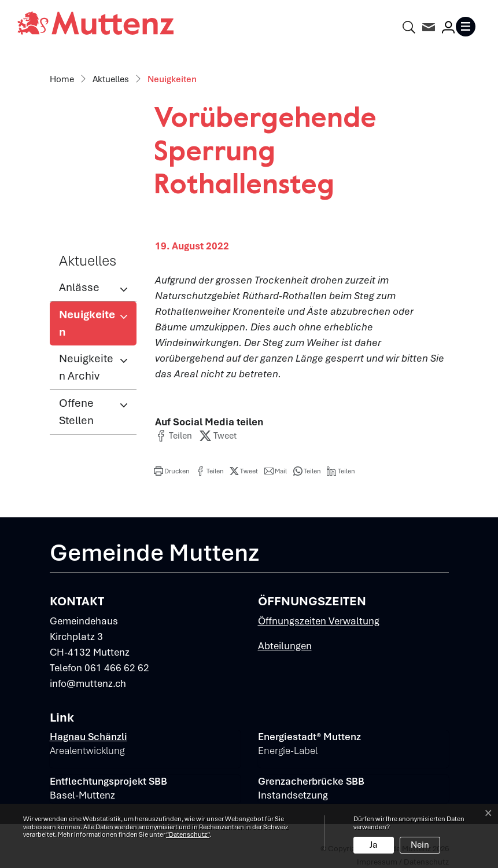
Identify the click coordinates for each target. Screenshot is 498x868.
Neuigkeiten (97, 326)
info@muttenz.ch (88, 683)
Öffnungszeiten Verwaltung (319, 621)
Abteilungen (285, 646)
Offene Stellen (76, 412)
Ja (374, 845)
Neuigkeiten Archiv (86, 367)
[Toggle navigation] (468, 27)
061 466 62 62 (117, 668)
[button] (174, 436)
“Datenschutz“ (188, 834)
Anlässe (79, 287)
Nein (420, 845)
